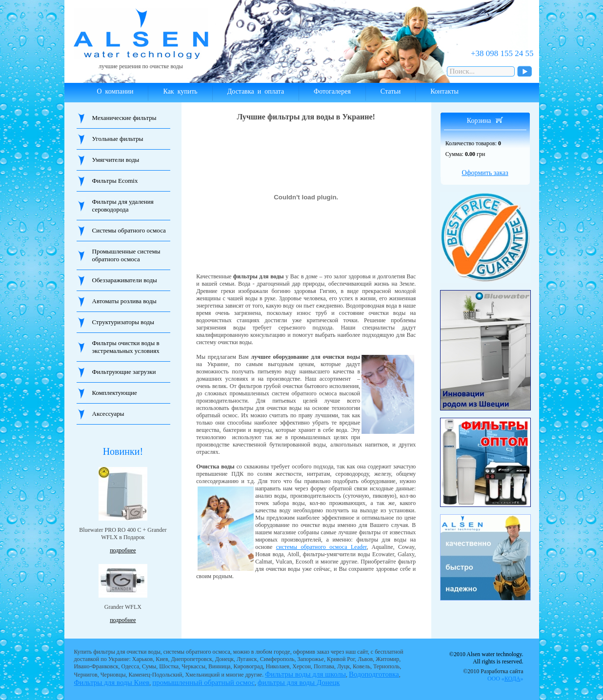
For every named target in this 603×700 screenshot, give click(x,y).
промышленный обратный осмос (203, 682)
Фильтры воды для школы (305, 674)
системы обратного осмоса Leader (322, 547)
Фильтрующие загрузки (124, 372)
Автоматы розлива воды (124, 301)
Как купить (180, 91)
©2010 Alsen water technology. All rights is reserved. (486, 658)
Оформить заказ (485, 173)
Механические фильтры (124, 118)
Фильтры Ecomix (115, 181)
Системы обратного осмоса (129, 230)
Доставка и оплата (256, 91)
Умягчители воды (116, 160)
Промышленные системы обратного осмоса (126, 255)
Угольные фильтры (118, 139)
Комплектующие (115, 393)
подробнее (123, 550)
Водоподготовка (374, 674)
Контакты (444, 91)
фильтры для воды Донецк (299, 682)
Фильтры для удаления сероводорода (123, 205)
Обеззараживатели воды (125, 280)
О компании (115, 91)
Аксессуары (108, 414)
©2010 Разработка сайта (493, 675)
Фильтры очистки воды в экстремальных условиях (126, 347)
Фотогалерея (332, 91)
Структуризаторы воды (123, 322)
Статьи (391, 91)
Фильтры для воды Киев (112, 682)
